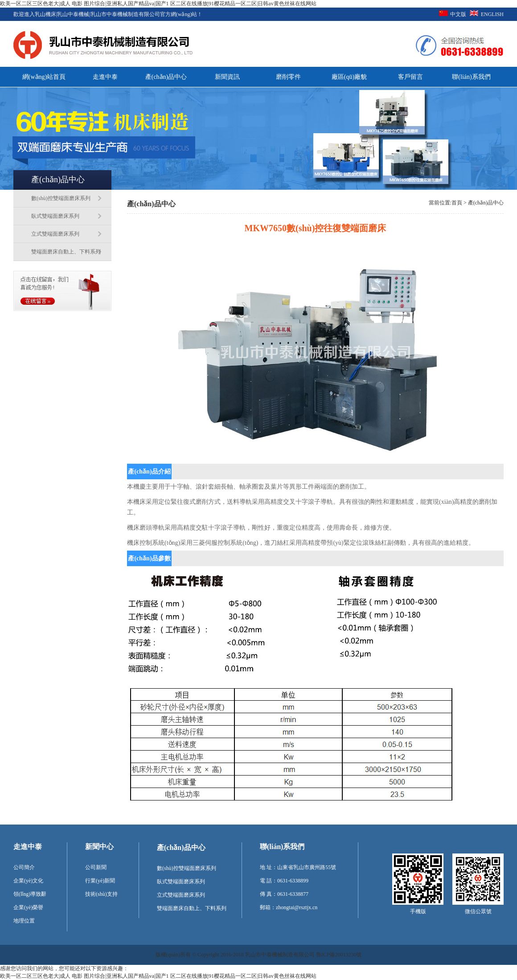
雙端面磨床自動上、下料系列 (192, 908)
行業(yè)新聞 (100, 881)
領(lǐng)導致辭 (30, 894)
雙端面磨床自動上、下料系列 (66, 252)
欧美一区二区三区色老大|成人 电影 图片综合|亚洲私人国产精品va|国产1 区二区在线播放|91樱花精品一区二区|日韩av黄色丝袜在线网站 (158, 4)
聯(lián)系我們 (471, 77)
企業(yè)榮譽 (28, 907)
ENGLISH (492, 14)
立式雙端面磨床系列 (55, 234)
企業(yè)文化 (28, 881)
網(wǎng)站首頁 (44, 77)
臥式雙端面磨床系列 (55, 216)
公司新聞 (96, 867)
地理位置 (24, 921)
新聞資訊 (227, 77)
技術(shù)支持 (101, 894)
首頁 (457, 203)
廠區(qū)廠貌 (349, 77)
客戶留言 (410, 77)
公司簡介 (24, 867)
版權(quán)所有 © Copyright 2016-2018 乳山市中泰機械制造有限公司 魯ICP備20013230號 (259, 955)
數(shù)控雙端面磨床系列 (61, 198)
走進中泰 (105, 77)
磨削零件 (288, 77)
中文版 (458, 14)
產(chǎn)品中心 (166, 77)
